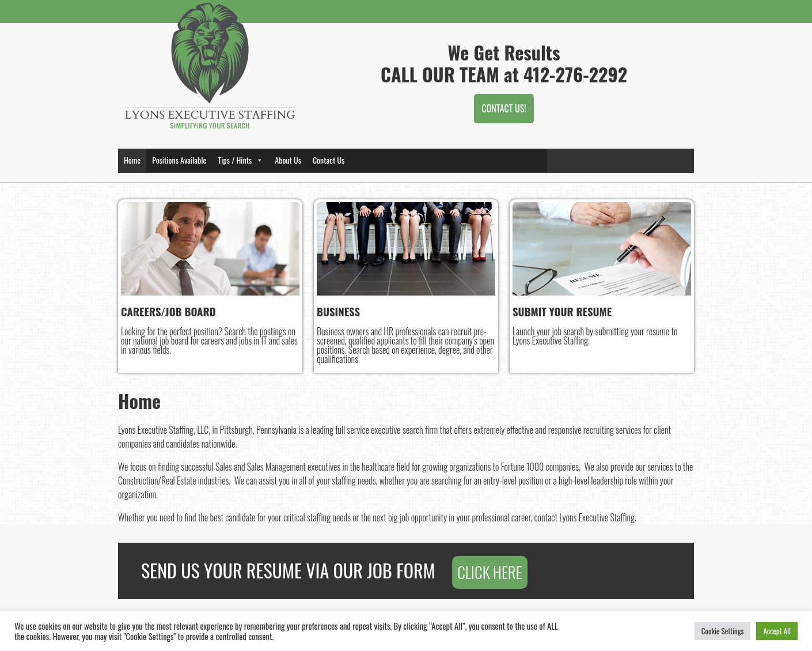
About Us (288, 160)
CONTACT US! (504, 108)
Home (132, 160)
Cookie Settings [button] (723, 631)
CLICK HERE (490, 571)
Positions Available (179, 160)
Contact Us (329, 160)
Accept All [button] (777, 631)
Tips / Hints (240, 160)
